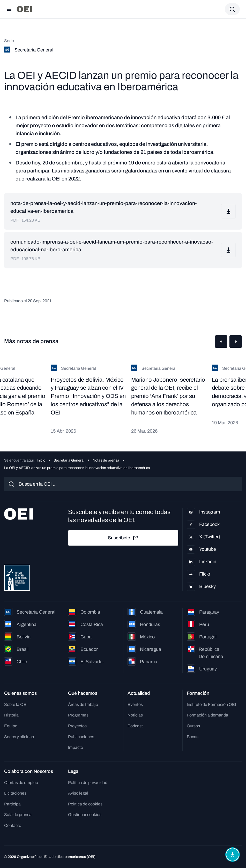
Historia (11, 715)
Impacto (76, 747)
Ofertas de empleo (21, 783)
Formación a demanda (207, 715)
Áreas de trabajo (83, 704)
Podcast (135, 726)
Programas (78, 715)
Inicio (41, 460)
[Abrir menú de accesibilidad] (233, 855)
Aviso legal (78, 793)
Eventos (135, 704)
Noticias (135, 715)
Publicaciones (81, 737)
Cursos (193, 726)
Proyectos (77, 726)
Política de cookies (85, 804)
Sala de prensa (18, 815)
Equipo (11, 726)
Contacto (13, 825)
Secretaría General (69, 460)
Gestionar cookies (85, 815)
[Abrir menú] (9, 9)
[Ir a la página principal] (24, 9)
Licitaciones (15, 793)
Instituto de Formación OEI (211, 704)
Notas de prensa (106, 460)
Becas (193, 737)
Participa (12, 804)
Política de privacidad (88, 783)
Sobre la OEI (16, 704)
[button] (221, 342)
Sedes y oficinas (19, 737)
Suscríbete (123, 538)
